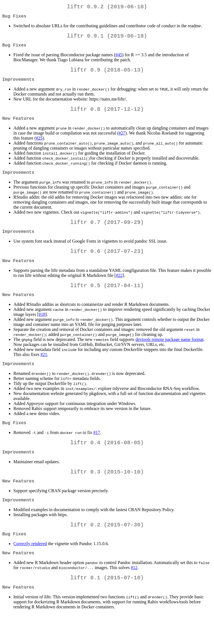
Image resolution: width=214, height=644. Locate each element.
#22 (119, 290)
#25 (39, 147)
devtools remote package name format (169, 356)
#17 (97, 451)
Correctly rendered (30, 570)
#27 (122, 142)
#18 (42, 331)
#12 (134, 595)
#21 (44, 371)
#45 (119, 59)
